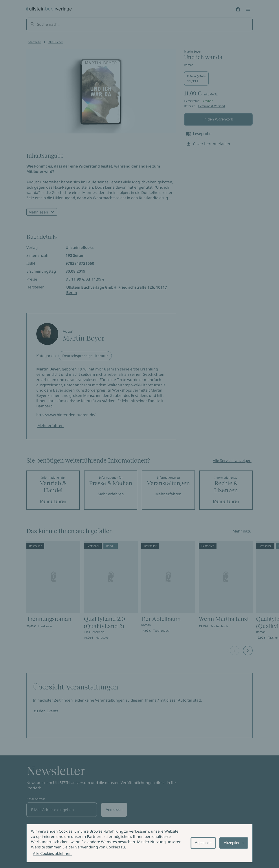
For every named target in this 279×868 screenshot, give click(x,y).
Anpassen (203, 843)
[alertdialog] (139, 843)
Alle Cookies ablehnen (52, 853)
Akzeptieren (234, 843)
